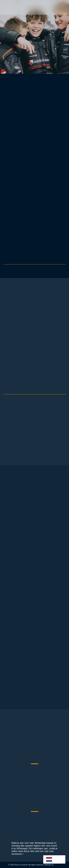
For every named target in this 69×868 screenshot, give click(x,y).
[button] (63, 7)
